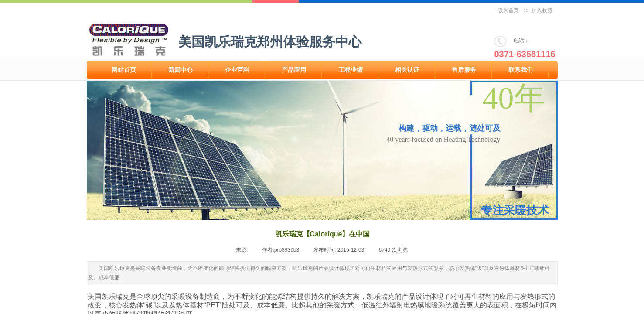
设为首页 (508, 10)
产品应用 (294, 70)
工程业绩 (351, 70)
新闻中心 (181, 70)
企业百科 (237, 70)
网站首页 (124, 70)
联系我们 (521, 70)
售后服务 (464, 70)
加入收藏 (542, 10)
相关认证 (407, 70)
